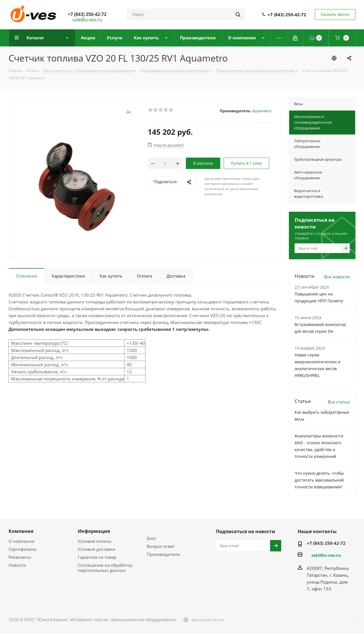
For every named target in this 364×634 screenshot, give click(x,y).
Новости (17, 565)
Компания (21, 531)
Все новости (337, 277)
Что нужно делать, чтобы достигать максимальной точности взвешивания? (319, 480)
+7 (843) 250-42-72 (287, 15)
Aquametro (262, 111)
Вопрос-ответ (161, 546)
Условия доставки (96, 549)
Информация (94, 531)
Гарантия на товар (97, 557)
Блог (152, 538)
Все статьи (339, 402)
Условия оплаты (95, 541)
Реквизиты (20, 557)
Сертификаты (23, 549)
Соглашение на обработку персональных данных (105, 568)
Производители (164, 554)
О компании (21, 541)
